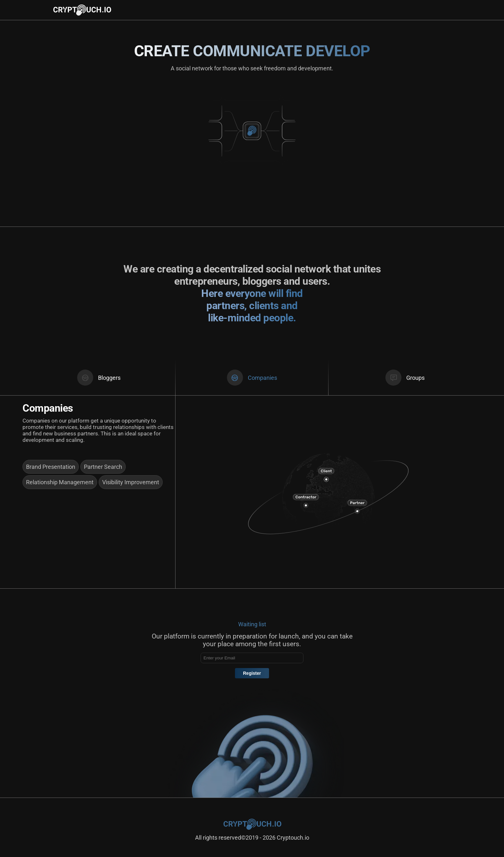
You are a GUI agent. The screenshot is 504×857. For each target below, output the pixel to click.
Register (252, 673)
